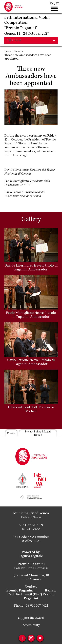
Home (8, 52)
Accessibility (31, 625)
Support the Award (31, 618)
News (17, 52)
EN (52, 4)
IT (58, 4)
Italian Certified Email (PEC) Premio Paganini (32, 595)
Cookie (11, 434)
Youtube (40, 638)
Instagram (31, 638)
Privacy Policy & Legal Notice (38, 434)
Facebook (22, 638)
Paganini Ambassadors (20, 152)
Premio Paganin (19, 591)
